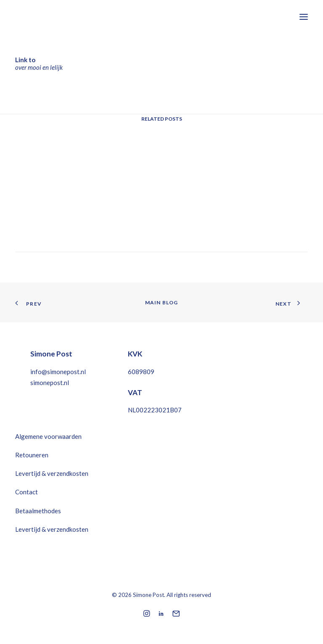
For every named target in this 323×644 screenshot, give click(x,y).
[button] (304, 17)
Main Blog (162, 302)
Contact (26, 492)
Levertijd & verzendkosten (52, 473)
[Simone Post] (56, 17)
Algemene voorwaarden (48, 436)
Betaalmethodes (38, 511)
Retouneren (32, 455)
